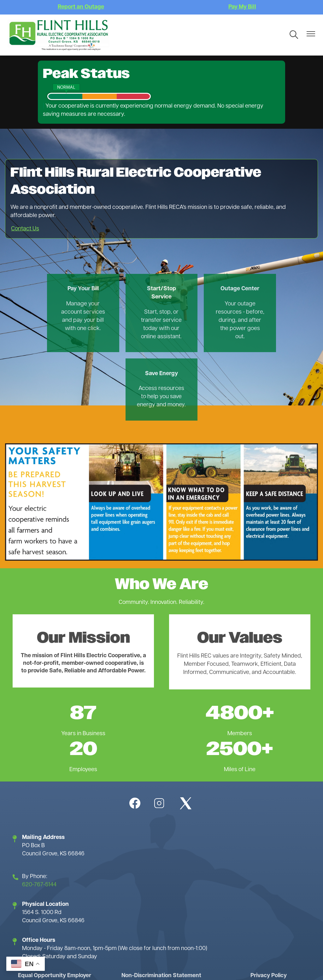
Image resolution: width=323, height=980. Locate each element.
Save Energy (275, 289)
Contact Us (25, 229)
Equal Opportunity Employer (55, 908)
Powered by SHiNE (112, 968)
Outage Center (200, 289)
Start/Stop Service (124, 293)
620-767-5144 (39, 817)
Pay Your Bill (48, 289)
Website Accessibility (233, 929)
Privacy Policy (268, 908)
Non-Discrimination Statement (161, 908)
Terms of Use (90, 929)
